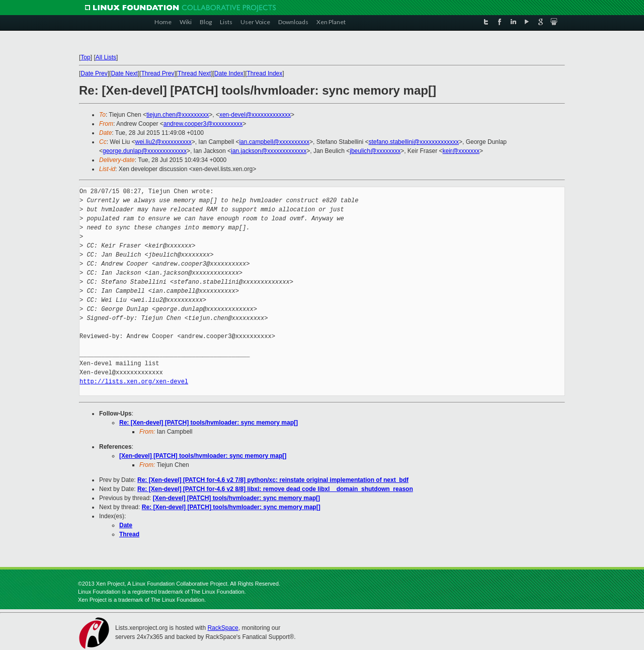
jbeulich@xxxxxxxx (375, 151)
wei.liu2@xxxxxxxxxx (163, 142)
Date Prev (94, 73)
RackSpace (223, 628)
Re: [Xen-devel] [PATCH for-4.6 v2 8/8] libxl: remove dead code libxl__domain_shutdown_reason (275, 489)
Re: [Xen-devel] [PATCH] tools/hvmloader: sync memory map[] (209, 423)
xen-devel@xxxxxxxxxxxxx (255, 115)
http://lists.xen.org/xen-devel (134, 382)
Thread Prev (157, 73)
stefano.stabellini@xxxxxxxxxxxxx (414, 142)
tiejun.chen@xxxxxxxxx (178, 115)
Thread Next (194, 73)
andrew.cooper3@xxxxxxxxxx (203, 124)
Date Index (229, 73)
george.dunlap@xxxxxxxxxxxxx (145, 151)
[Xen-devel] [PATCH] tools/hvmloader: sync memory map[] (203, 456)
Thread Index (265, 73)
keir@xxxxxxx (461, 151)
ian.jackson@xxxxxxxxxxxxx (269, 151)
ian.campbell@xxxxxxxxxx (274, 142)
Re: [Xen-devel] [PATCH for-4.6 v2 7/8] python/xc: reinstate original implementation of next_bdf (273, 480)
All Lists (106, 57)
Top (85, 57)
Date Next (124, 73)
